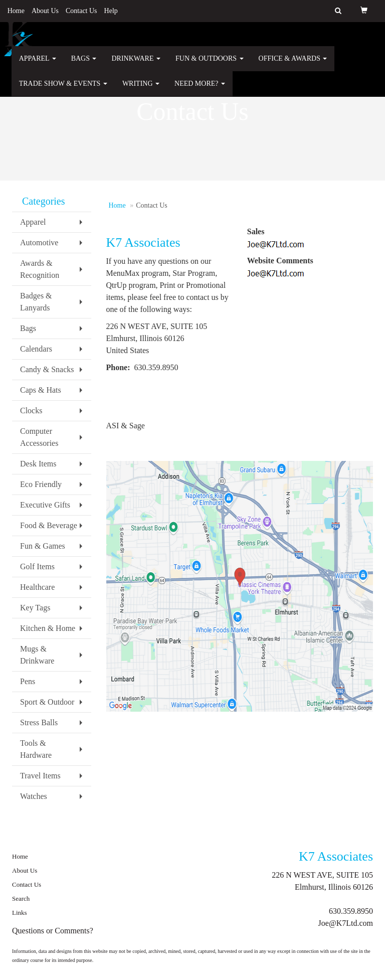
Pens (28, 681)
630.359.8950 (351, 911)
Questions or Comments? (53, 931)
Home (16, 11)
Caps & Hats (41, 390)
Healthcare (37, 587)
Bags (84, 65)
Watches (34, 796)
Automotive (39, 242)
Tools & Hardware (36, 749)
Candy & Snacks (47, 369)
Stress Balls (39, 722)
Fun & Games (43, 546)
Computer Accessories (39, 437)
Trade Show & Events (63, 90)
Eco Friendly (41, 484)
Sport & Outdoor (47, 702)
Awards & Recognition (40, 269)
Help (111, 11)
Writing (141, 90)
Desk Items (38, 464)
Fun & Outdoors (210, 65)
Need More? (200, 90)
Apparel (38, 65)
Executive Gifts (45, 505)
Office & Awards (293, 65)
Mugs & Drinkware (37, 655)
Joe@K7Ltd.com (346, 923)
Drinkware (136, 65)
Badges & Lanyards (36, 302)
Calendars (36, 349)
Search (21, 899)
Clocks (31, 411)
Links (20, 913)
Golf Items (37, 566)
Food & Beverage (49, 525)
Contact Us (81, 11)
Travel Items (40, 776)
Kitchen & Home (48, 628)
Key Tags (35, 608)
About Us (45, 11)
